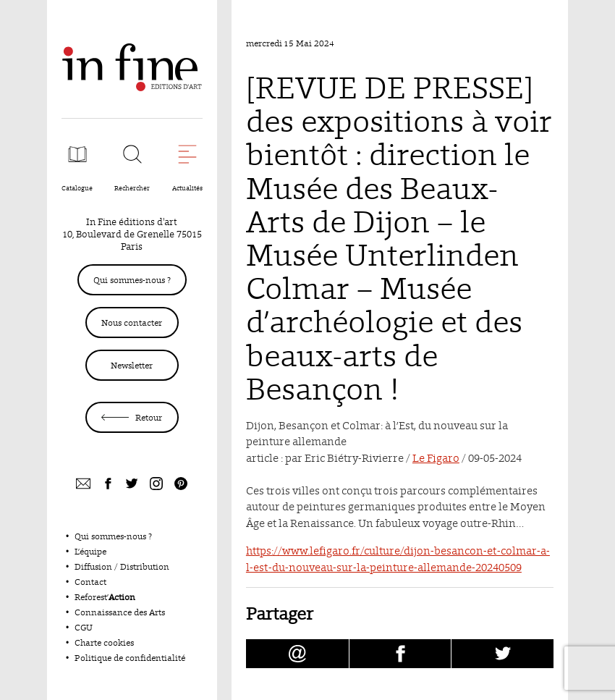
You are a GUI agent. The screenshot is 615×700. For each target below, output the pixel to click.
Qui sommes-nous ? (132, 280)
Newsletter (132, 365)
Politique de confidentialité (130, 658)
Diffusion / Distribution (122, 566)
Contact (90, 582)
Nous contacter (132, 322)
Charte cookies (104, 642)
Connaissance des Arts (120, 612)
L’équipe (90, 551)
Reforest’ (105, 597)
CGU (84, 627)
